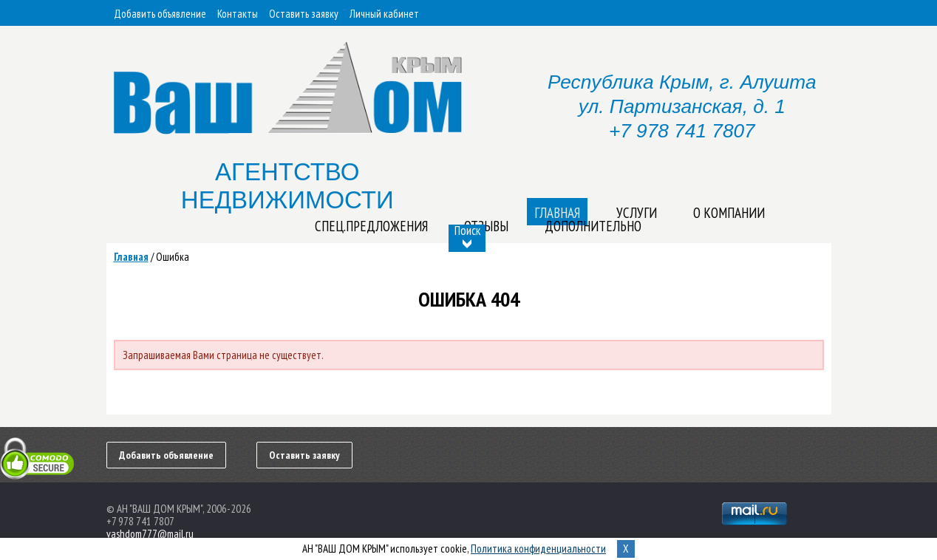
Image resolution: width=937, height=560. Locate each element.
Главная (131, 257)
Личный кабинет (384, 14)
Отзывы (486, 226)
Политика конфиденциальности (538, 549)
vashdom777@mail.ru (150, 534)
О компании (729, 213)
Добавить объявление (160, 14)
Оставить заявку (304, 14)
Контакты (238, 14)
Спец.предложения (371, 226)
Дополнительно (593, 226)
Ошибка (173, 257)
